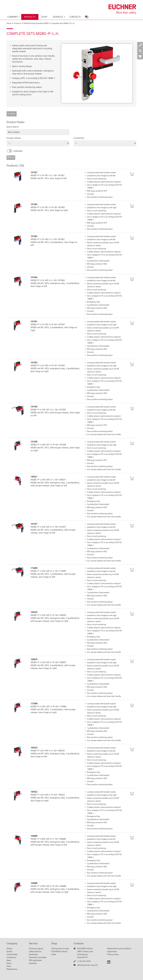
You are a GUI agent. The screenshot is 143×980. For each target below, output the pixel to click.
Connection (79, 138)
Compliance (11, 958)
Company (12, 17)
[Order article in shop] (140, 56)
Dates (9, 963)
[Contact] (140, 45)
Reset (11, 157)
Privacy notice (113, 955)
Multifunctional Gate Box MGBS (36, 23)
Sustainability (12, 955)
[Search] (140, 51)
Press (9, 966)
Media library (12, 969)
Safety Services (35, 952)
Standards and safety (38, 958)
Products (30, 17)
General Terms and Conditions (119, 949)
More (13, 114)
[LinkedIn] (109, 963)
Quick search (13, 127)
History (9, 949)
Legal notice (112, 952)
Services (58, 17)
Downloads (33, 955)
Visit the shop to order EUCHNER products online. (60, 952)
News (9, 960)
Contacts (75, 17)
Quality (9, 952)
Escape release (14, 138)
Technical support (36, 949)
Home (9, 23)
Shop (44, 17)
